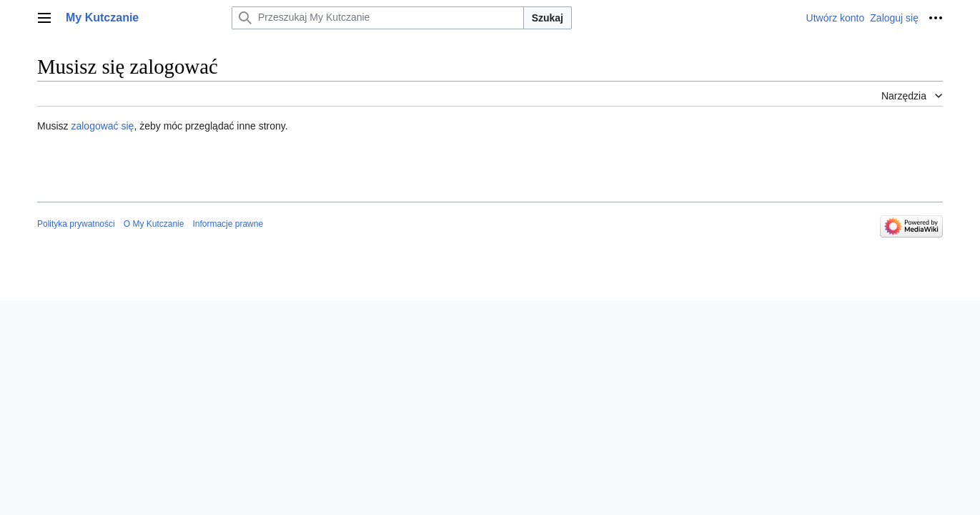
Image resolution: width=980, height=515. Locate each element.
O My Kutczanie (154, 224)
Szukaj (548, 18)
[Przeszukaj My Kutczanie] (378, 18)
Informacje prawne (228, 224)
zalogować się (102, 126)
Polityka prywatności (76, 224)
